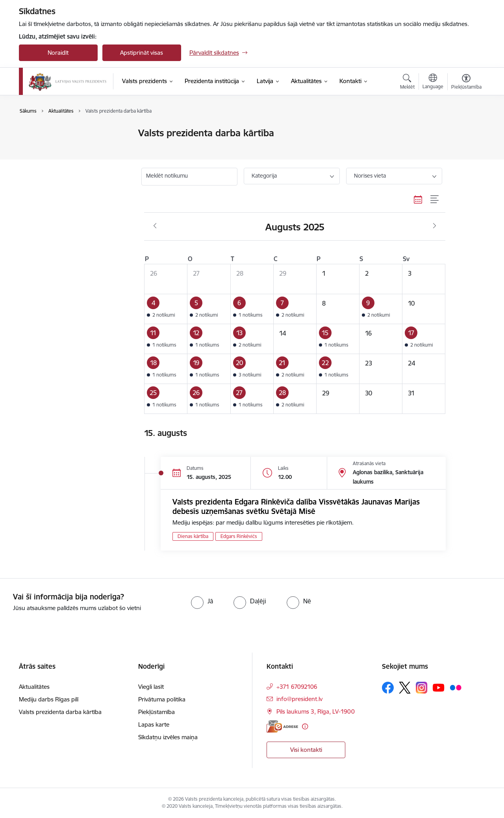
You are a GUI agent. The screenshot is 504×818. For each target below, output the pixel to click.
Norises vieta (370, 176)
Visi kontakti (306, 750)
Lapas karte (154, 724)
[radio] (202, 601)
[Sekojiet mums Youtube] (439, 687)
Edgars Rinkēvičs (239, 536)
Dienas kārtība (193, 536)
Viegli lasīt (151, 687)
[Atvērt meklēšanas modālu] (407, 83)
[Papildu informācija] (305, 726)
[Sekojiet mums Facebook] (388, 688)
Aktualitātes (43, 134)
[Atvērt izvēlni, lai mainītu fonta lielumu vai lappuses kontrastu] (466, 83)
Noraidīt (58, 53)
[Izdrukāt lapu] (466, 130)
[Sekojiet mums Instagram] (422, 687)
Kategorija (264, 176)
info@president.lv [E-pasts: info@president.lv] (299, 699)
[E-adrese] (282, 726)
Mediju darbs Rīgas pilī (49, 699)
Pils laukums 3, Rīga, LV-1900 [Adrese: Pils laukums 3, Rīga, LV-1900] (316, 711)
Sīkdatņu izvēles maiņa (168, 737)
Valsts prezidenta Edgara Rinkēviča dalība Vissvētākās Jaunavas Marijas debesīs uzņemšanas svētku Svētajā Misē (296, 506)
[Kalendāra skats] (418, 199)
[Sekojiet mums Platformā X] (405, 688)
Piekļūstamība (157, 712)
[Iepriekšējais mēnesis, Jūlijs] (155, 226)
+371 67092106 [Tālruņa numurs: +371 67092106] (297, 687)
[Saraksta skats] (435, 199)
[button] (166, 309)
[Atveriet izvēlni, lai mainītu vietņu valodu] (433, 82)
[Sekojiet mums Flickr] (456, 687)
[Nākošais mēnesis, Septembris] (435, 226)
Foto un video (45, 161)
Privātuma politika (162, 699)
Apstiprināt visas (142, 53)
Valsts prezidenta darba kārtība (69, 147)
